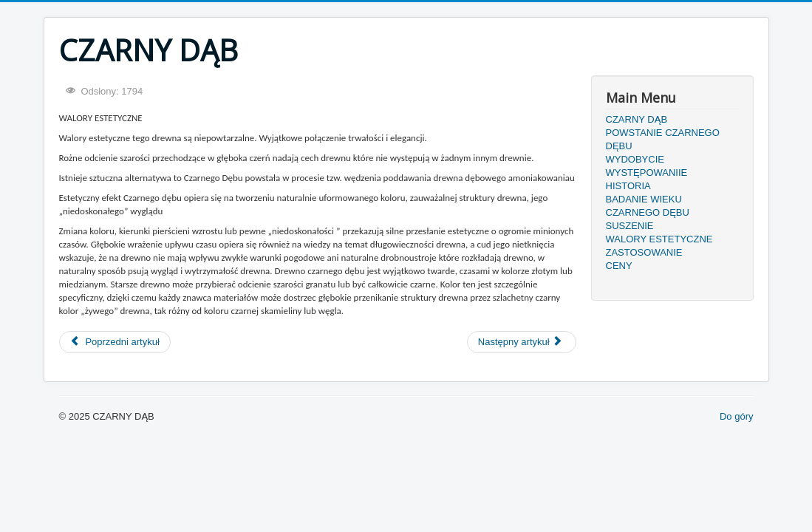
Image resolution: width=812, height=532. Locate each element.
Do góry (737, 416)
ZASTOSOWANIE (644, 252)
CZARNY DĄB (637, 119)
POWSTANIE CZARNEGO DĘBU (663, 139)
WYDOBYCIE (635, 159)
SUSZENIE (630, 226)
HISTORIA (628, 186)
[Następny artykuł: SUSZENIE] (522, 342)
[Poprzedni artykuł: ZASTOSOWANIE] (115, 342)
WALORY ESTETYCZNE (659, 239)
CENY (619, 266)
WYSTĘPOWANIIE (647, 173)
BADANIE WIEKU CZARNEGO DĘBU (648, 206)
